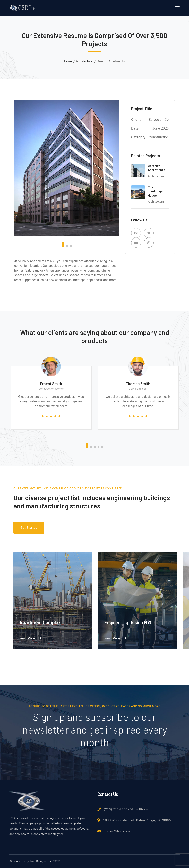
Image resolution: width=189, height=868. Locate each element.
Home (68, 61)
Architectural (85, 61)
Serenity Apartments (156, 168)
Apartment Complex (40, 622)
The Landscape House (156, 191)
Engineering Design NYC (129, 622)
